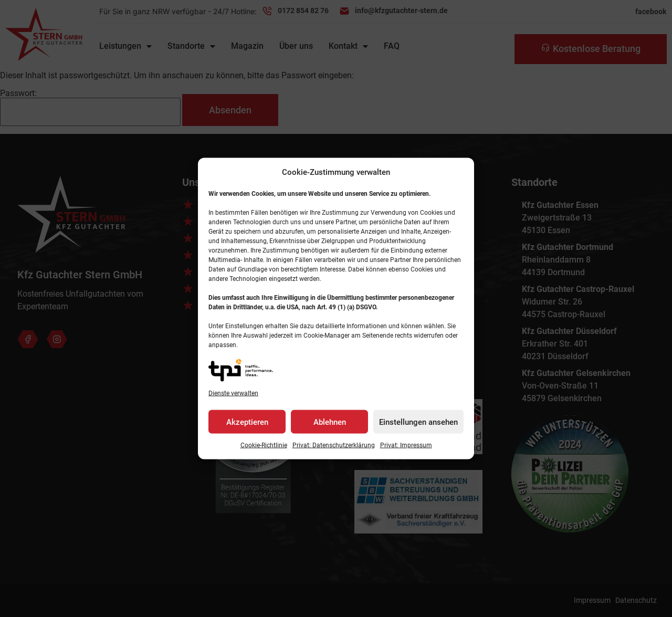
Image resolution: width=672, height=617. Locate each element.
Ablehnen (330, 422)
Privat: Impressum (406, 445)
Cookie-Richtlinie (264, 445)
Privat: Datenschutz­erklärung (334, 445)
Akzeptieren (247, 422)
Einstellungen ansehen (418, 422)
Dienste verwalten (233, 393)
